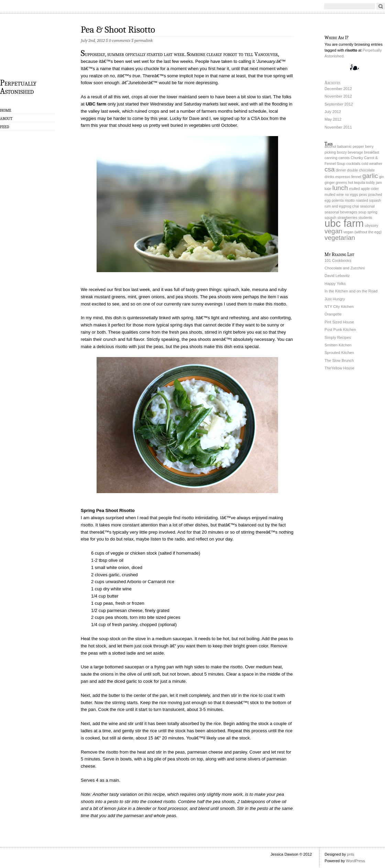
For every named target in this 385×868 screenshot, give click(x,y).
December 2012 (338, 89)
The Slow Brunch (339, 360)
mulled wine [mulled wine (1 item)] (334, 194)
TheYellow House (339, 368)
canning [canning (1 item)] (331, 158)
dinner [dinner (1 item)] (341, 170)
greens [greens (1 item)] (342, 182)
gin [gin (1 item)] (382, 177)
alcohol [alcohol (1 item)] (330, 146)
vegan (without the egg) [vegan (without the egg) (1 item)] (362, 232)
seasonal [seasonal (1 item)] (367, 206)
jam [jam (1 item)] (379, 182)
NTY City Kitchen (339, 307)
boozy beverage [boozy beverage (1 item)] (350, 152)
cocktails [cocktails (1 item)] (354, 164)
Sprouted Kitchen (339, 353)
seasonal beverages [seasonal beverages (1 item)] (341, 212)
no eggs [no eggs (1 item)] (351, 194)
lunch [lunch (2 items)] (340, 188)
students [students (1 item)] (365, 218)
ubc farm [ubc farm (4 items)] (344, 223)
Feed (5, 127)
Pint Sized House (339, 322)
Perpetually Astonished (18, 87)
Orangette (333, 314)
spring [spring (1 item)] (372, 212)
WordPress (355, 861)
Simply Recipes (338, 337)
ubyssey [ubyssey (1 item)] (371, 225)
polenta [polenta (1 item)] (338, 200)
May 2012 (333, 119)
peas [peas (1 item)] (363, 194)
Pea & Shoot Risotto (118, 30)
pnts (350, 854)
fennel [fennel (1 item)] (356, 177)
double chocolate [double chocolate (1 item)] (361, 170)
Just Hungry (335, 299)
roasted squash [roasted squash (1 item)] (368, 200)
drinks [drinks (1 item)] (329, 177)
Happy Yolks (335, 283)
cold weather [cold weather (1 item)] (372, 164)
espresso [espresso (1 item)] (343, 177)
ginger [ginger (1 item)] (330, 182)
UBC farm (96, 104)
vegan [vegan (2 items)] (333, 231)
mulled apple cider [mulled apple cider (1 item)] (364, 189)
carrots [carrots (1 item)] (344, 158)
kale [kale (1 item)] (328, 189)
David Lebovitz (337, 276)
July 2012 (333, 112)
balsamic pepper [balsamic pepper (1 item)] (351, 146)
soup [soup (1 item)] (362, 212)
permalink (144, 40)
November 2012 (338, 96)
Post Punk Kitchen (340, 330)
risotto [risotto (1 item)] (350, 200)
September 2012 (339, 104)
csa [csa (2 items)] (330, 169)
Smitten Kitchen (338, 345)
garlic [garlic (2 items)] (370, 176)
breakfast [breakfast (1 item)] (372, 152)
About (6, 119)
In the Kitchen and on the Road (351, 291)
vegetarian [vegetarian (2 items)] (340, 238)
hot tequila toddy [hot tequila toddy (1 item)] (361, 182)
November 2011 (338, 127)
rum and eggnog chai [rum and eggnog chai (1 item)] (342, 206)
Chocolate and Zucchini (345, 268)
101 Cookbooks (338, 260)
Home (6, 110)
